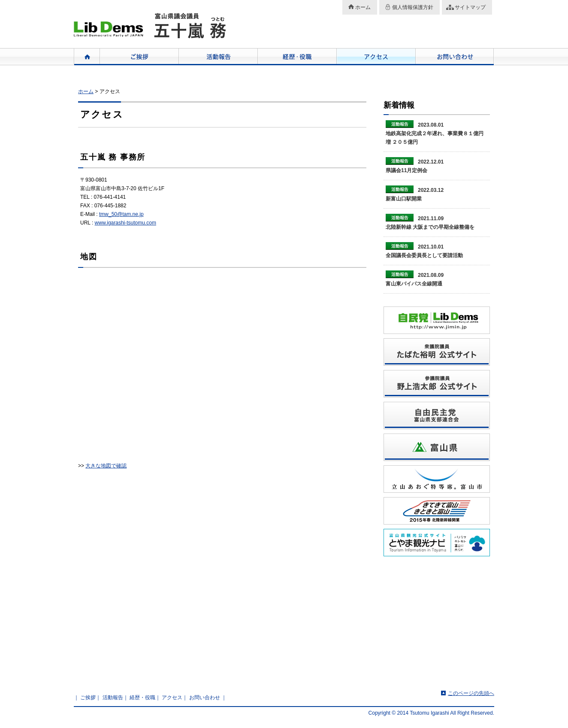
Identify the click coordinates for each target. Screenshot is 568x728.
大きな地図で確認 (106, 466)
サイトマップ (470, 7)
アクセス (376, 57)
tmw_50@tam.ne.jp (121, 214)
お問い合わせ (455, 57)
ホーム (363, 7)
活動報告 (218, 57)
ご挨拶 (139, 57)
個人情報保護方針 (413, 7)
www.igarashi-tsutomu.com (125, 223)
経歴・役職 (297, 57)
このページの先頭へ (471, 693)
